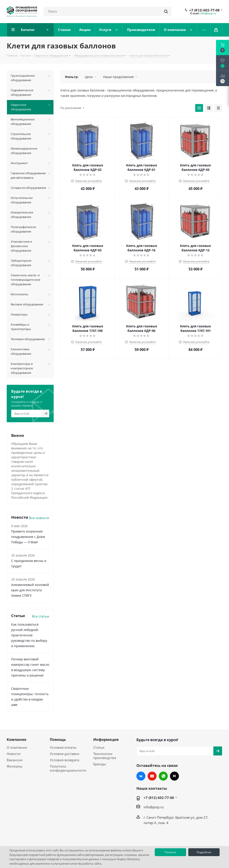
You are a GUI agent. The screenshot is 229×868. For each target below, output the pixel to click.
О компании (17, 747)
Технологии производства (105, 756)
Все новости (39, 518)
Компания (16, 740)
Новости (14, 754)
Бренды (100, 764)
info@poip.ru (208, 13)
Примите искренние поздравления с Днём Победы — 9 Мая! (28, 537)
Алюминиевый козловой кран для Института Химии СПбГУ (30, 590)
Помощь (58, 740)
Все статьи (41, 616)
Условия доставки (65, 754)
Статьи (99, 747)
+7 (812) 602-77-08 (204, 10)
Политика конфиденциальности (68, 768)
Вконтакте (141, 776)
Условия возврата (65, 760)
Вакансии (15, 760)
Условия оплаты (63, 747)
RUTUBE (174, 776)
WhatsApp (163, 776)
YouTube (152, 776)
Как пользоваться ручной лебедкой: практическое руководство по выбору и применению (29, 635)
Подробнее (204, 852)
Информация (106, 740)
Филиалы (15, 766)
